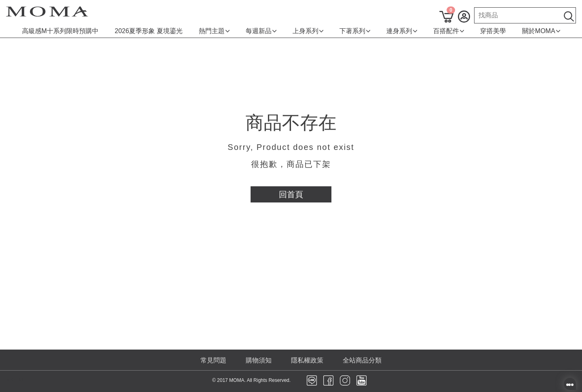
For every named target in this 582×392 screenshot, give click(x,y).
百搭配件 (449, 31)
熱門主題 (214, 31)
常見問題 (213, 360)
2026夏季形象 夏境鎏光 (149, 31)
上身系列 (308, 31)
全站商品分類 (362, 360)
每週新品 (261, 31)
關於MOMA (541, 31)
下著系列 (355, 31)
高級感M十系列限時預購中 (60, 31)
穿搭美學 (493, 31)
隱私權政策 (307, 360)
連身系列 (402, 31)
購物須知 (259, 360)
